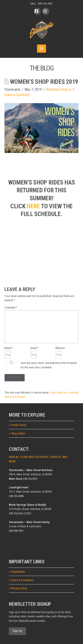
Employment (17, 572)
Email (34, 348)
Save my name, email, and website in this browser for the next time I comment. (49, 365)
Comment (11, 308)
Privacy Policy (18, 588)
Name (8, 348)
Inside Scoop (18, 425)
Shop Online (17, 433)
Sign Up (17, 631)
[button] (41, 48)
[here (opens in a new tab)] (34, 206)
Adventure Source (59, 89)
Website (60, 348)
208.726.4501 (45, 4)
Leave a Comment (17, 95)
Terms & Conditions (21, 580)
